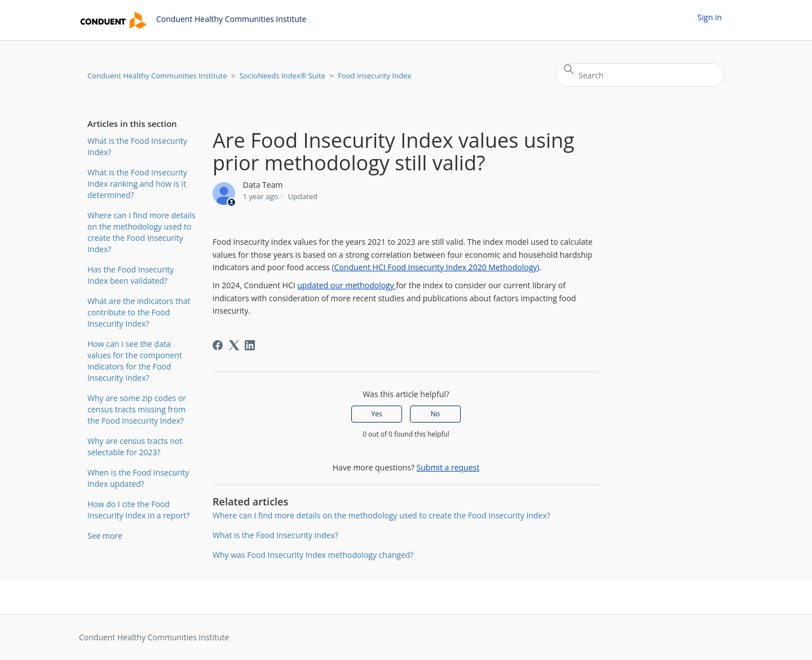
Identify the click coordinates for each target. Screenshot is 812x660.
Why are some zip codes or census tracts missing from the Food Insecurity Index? (137, 409)
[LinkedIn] (250, 345)
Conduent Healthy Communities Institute (157, 76)
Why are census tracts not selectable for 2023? (135, 446)
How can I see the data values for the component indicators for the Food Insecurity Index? (135, 361)
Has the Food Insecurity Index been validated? (131, 275)
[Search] (640, 75)
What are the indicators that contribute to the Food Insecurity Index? (139, 312)
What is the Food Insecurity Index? (137, 146)
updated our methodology (347, 285)
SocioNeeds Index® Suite (283, 76)
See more (105, 536)
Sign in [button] (710, 17)
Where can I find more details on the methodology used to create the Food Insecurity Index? (141, 232)
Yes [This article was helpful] (377, 414)
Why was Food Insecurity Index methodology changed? (313, 555)
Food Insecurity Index (374, 76)
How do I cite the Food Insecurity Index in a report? (139, 510)
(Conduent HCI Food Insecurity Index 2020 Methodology (434, 267)
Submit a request (448, 467)
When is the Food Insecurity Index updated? (138, 478)
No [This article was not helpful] (435, 414)
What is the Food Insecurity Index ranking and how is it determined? (137, 184)
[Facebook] (218, 345)
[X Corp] (234, 345)
